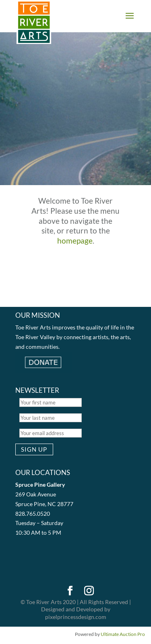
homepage (75, 241)
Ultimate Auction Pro (123, 634)
